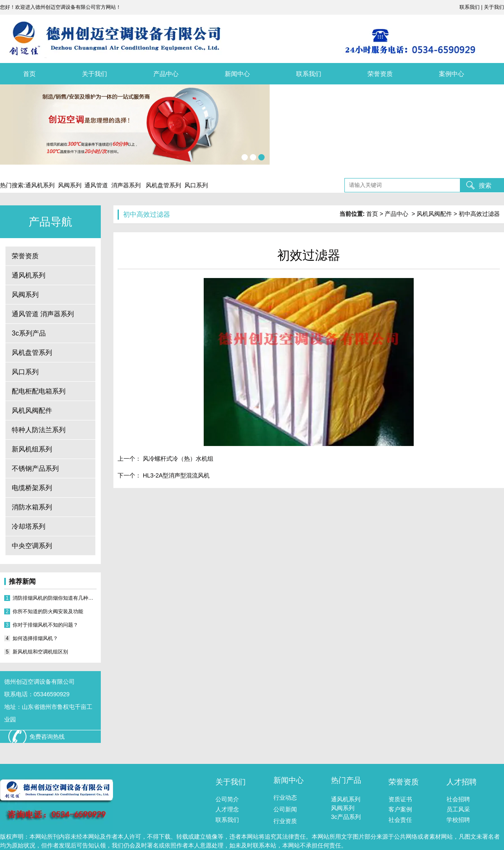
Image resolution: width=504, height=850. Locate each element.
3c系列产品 (29, 333)
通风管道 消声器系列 (43, 314)
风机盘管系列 (32, 353)
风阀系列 (25, 295)
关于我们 (94, 74)
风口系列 (25, 372)
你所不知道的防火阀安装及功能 (48, 611)
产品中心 (166, 74)
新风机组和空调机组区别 (40, 652)
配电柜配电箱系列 (39, 391)
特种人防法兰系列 (39, 430)
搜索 (485, 185)
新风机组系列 (32, 449)
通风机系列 (29, 275)
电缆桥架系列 (32, 488)
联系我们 (309, 74)
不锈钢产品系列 (35, 468)
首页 (29, 74)
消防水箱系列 (32, 507)
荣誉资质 (380, 74)
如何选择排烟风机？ (35, 638)
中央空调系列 (32, 546)
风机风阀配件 (32, 411)
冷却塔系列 (29, 526)
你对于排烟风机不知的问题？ (45, 625)
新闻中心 (237, 74)
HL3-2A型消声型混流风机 (175, 475)
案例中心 (451, 74)
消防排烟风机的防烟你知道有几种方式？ (55, 598)
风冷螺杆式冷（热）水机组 (177, 459)
